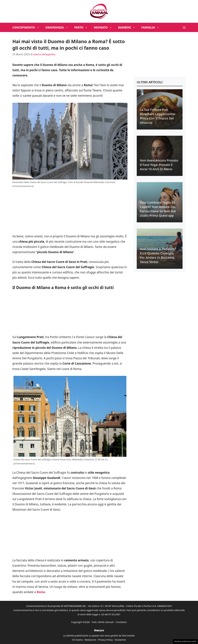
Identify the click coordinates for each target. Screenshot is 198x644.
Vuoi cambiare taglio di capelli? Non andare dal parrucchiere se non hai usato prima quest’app (158, 209)
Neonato (104, 27)
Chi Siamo (77, 640)
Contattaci (121, 622)
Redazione (90, 640)
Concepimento (27, 27)
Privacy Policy (105, 640)
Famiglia (152, 27)
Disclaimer (120, 640)
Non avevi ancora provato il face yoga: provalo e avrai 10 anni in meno (159, 165)
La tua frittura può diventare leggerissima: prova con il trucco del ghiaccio (158, 116)
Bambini (128, 27)
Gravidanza (58, 27)
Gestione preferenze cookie (185, 641)
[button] (184, 27)
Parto (83, 27)
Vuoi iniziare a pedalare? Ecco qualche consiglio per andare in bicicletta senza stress (158, 255)
